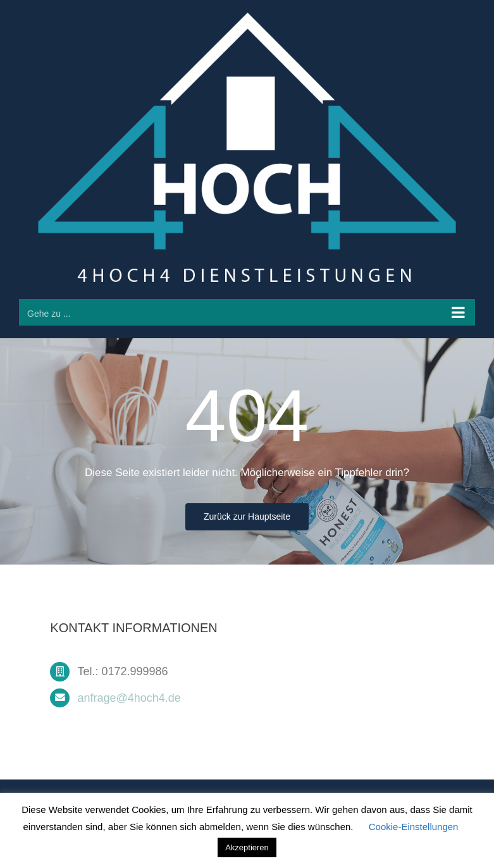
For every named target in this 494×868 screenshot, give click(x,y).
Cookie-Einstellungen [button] (414, 827)
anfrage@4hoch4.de (129, 700)
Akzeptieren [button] (247, 847)
